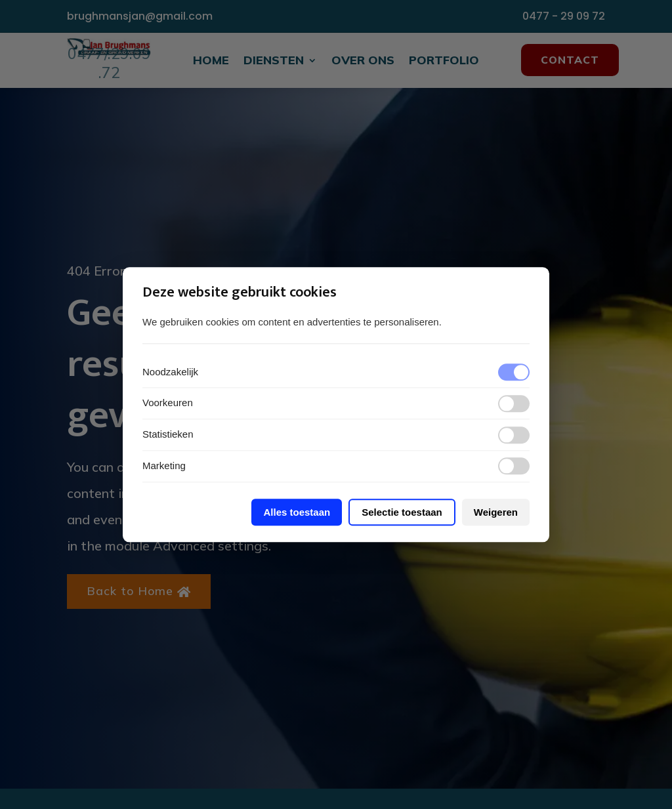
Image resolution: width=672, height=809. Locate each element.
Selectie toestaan (402, 512)
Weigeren (496, 512)
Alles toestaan (297, 512)
